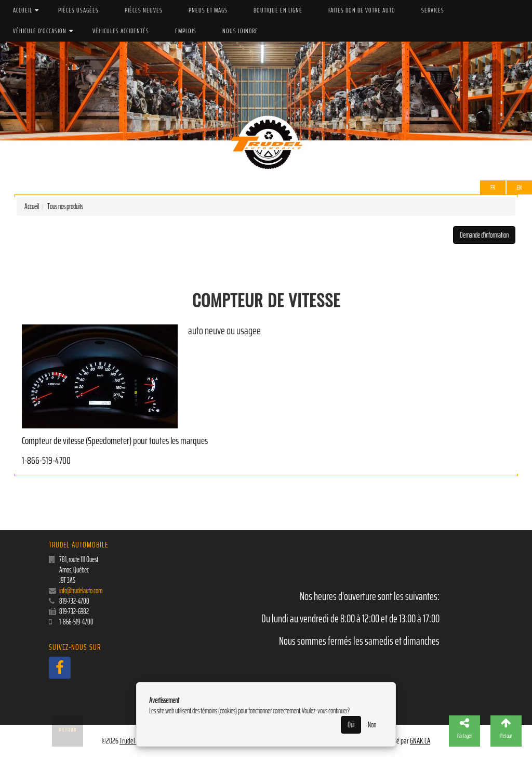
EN (519, 187)
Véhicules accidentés (121, 31)
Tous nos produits (65, 206)
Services (433, 10)
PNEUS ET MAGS (208, 10)
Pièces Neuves (144, 10)
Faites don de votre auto (362, 10)
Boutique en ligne (278, 10)
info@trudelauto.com (81, 591)
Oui (351, 725)
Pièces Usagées (78, 10)
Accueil (23, 10)
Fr (493, 187)
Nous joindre (240, 31)
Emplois (186, 31)
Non (372, 725)
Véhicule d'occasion (40, 31)
